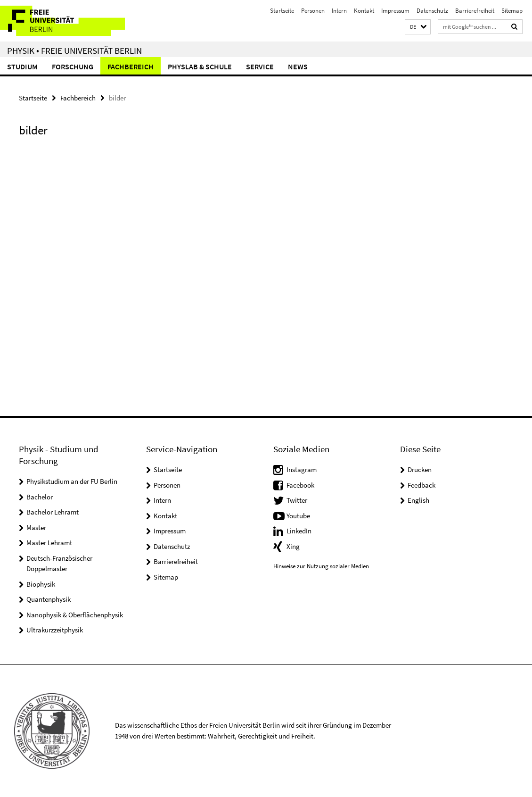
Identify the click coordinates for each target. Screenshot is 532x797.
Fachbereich (131, 66)
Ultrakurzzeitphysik (55, 630)
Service (260, 66)
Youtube (298, 516)
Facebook (300, 485)
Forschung (73, 66)
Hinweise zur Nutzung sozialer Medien (321, 566)
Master (36, 527)
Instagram (302, 469)
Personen (313, 11)
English (418, 500)
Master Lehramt (49, 543)
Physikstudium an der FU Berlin (72, 481)
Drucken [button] (420, 469)
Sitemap (512, 11)
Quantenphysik (49, 599)
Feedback (422, 485)
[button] (418, 27)
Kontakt (364, 11)
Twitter (297, 500)
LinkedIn (299, 531)
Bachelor (40, 497)
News (298, 66)
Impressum (395, 11)
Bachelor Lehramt (53, 512)
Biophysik (41, 584)
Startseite (282, 11)
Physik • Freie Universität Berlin (74, 50)
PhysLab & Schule (200, 66)
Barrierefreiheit (475, 11)
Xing (293, 546)
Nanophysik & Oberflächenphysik (75, 615)
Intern (339, 11)
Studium (22, 66)
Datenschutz (432, 11)
